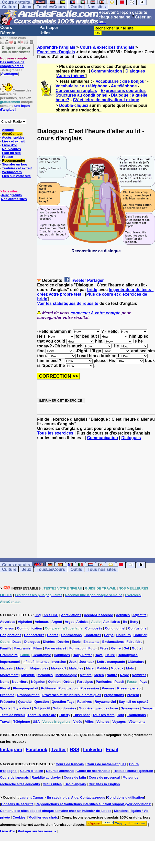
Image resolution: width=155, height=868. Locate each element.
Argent (57, 622)
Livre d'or (10, 145)
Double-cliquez (74, 105)
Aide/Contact (12, 134)
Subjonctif (42, 708)
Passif (119, 682)
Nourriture (20, 682)
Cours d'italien (32, 771)
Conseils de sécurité (17, 804)
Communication (107, 71)
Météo (99, 675)
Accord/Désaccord (99, 615)
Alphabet (25, 622)
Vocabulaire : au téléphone (81, 86)
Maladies (76, 668)
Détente (8, 33)
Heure (110, 655)
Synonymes (130, 708)
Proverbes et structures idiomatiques (72, 695)
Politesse (48, 688)
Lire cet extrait (13, 141)
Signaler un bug (15, 164)
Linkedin (93, 750)
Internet (42, 662)
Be (125, 622)
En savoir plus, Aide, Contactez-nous (76, 797)
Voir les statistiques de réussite (68, 303)
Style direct (22, 708)
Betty (134, 622)
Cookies (19, 817)
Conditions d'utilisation (126, 797)
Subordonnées (65, 708)
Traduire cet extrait (17, 168)
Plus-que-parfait (26, 688)
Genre (116, 648)
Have (99, 655)
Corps (109, 635)
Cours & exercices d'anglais (107, 47)
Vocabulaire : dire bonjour (121, 81)
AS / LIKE (51, 615)
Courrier (140, 635)
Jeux (26, 7)
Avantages (9, 74)
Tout (121, 715)
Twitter (59, 750)
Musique (28, 675)
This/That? (81, 715)
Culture (9, 7)
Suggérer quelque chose (98, 708)
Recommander (14, 161)
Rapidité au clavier (46, 777)
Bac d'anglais (75, 784)
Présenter (8, 702)
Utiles (45, 33)
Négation (38, 682)
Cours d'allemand (60, 771)
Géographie (42, 655)
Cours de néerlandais (93, 771)
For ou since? (56, 648)
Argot (69, 622)
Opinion (54, 682)
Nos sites (97, 7)
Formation (77, 648)
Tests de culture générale (133, 771)
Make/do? (59, 668)
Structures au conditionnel (81, 95)
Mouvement (9, 675)
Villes (90, 722)
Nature (112, 675)
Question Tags (63, 702)
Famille (6, 648)
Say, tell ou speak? (134, 702)
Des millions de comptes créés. (13, 62)
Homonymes (128, 655)
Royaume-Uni (105, 702)
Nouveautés (12, 149)
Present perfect (129, 688)
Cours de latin (75, 777)
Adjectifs (140, 615)
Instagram (11, 750)
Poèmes (108, 688)
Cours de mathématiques (106, 764)
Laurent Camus (32, 797)
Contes (53, 635)
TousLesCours (51, 7)
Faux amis (23, 648)
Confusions (137, 628)
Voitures (103, 722)
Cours (6, 28)
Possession (90, 688)
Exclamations (113, 642)
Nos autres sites (14, 199)
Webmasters (12, 172)
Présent (133, 695)
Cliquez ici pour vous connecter (16, 49)
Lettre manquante (111, 662)
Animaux (42, 622)
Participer (49, 28)
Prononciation (28, 695)
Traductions (137, 715)
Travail (5, 722)
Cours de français (70, 764)
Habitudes (62, 655)
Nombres (139, 675)
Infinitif (28, 662)
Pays (143, 682)
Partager (96, 280)
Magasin (7, 668)
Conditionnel (115, 628)
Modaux (117, 668)
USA (36, 722)
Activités (123, 615)
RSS (75, 750)
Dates (17, 642)
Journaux (87, 662)
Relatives (85, 702)
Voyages (119, 722)
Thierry (64, 715)
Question (41, 702)
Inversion (59, 662)
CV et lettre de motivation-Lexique (106, 100)
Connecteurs (34, 635)
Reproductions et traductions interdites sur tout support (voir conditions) (93, 804)
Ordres (69, 682)
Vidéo (78, 722)
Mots (130, 668)
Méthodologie (66, 675)
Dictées (49, 642)
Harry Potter (82, 655)
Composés (94, 628)
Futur (93, 648)
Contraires (93, 635)
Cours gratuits (16, 565)
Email (112, 750)
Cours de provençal (104, 777)
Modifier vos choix (43, 817)
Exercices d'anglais (56, 52)
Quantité (25, 702)
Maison (22, 668)
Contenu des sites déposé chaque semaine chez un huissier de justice (56, 811)
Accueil (8, 130)
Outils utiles (52, 784)
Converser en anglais (76, 91)
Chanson (7, 628)
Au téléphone (124, 86)
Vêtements (137, 722)
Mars (90, 668)
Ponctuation (68, 688)
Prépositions (114, 695)
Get (126, 648)
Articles (82, 622)
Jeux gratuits (11, 195)
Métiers (86, 675)
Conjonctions (11, 635)
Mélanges (45, 675)
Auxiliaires (112, 622)
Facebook (37, 750)
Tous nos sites (102, 569)
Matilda (102, 668)
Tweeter (78, 280)
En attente (91, 642)
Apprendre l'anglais (56, 47)
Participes (85, 682)
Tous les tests (104, 715)
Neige (124, 675)
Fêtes (104, 648)
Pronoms (7, 695)
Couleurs (124, 635)
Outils (76, 7)
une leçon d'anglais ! (15, 108)
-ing (38, 615)
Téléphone (22, 722)
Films (38, 648)
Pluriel (5, 688)
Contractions (71, 635)
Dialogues (135, 71)
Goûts (137, 648)
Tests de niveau (12, 715)
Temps (147, 708)
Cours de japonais (14, 777)
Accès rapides (13, 137)
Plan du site (11, 153)
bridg (92, 290)
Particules (104, 682)
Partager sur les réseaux (37, 831)
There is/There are (42, 715)
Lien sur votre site (16, 176)
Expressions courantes (123, 91)
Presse (8, 157)
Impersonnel (10, 662)
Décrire (63, 642)
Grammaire (9, 655)
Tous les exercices (55, 433)
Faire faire (135, 642)
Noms (5, 682)
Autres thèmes (71, 76)
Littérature (136, 662)
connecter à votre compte (96, 313)
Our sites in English (104, 784)
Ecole (76, 642)
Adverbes (8, 622)
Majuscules (39, 668)
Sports (5, 708)
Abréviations (71, 615)
